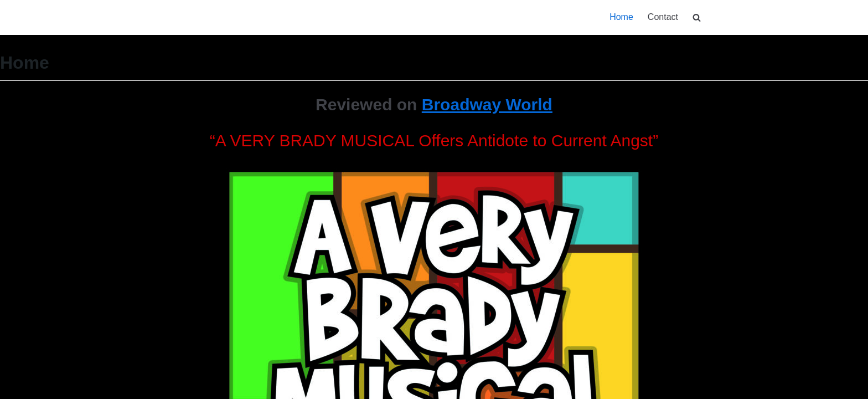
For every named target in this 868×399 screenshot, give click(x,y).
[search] (697, 17)
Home (621, 17)
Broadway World (487, 104)
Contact (663, 17)
